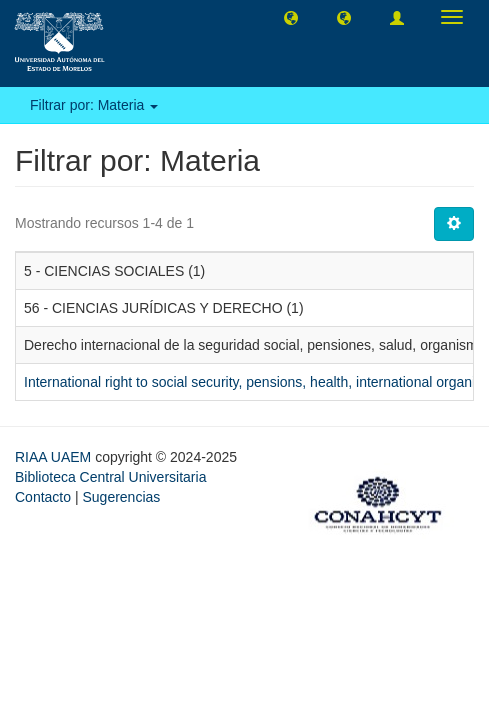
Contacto (43, 497)
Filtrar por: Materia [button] (94, 105)
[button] (291, 17)
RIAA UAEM (55, 457)
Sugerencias (121, 497)
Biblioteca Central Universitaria (110, 477)
